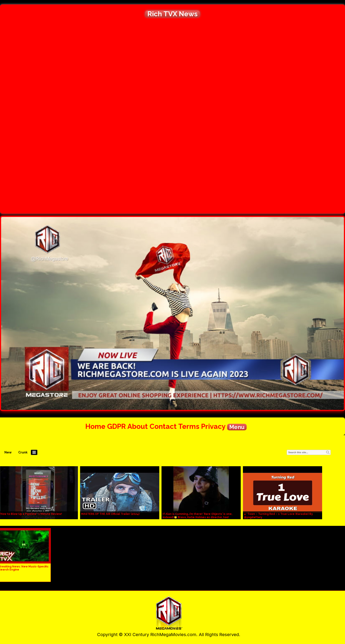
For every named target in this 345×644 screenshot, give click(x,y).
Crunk (23, 452)
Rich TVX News (172, 14)
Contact (163, 426)
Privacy (213, 426)
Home (95, 426)
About (138, 426)
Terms (189, 426)
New (8, 452)
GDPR (117, 426)
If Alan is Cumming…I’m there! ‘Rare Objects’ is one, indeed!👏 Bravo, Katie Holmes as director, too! (197, 516)
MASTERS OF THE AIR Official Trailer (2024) (110, 514)
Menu (237, 427)
